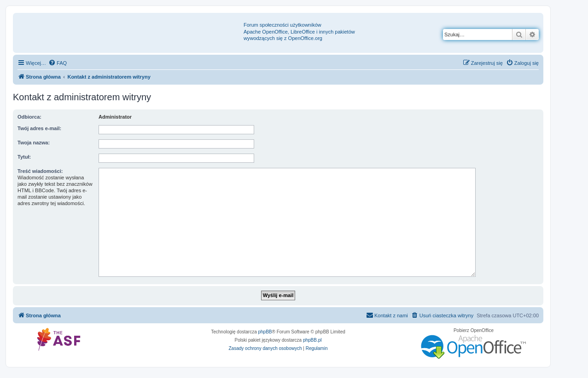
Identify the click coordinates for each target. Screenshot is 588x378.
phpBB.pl (312, 340)
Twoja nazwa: (34, 143)
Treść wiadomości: (40, 171)
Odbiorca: (29, 117)
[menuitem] (58, 63)
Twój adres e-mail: (39, 128)
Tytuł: (24, 157)
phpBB (265, 332)
